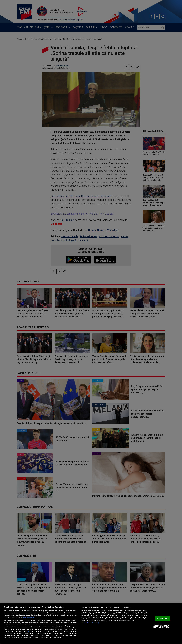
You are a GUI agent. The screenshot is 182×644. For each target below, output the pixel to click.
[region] (91, 624)
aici (29, 631)
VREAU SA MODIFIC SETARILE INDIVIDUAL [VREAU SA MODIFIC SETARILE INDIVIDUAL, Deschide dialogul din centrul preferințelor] (162, 626)
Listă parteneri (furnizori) (90, 623)
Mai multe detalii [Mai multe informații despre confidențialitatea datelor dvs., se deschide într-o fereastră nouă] (29, 617)
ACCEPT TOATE (163, 618)
